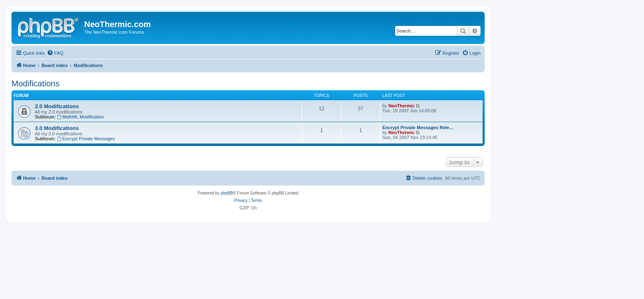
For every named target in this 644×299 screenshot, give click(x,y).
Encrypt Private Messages (86, 139)
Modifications (36, 83)
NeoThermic (402, 106)
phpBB (227, 193)
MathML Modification (80, 117)
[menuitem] (55, 53)
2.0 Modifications (57, 106)
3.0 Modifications (57, 128)
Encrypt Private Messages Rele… (418, 127)
